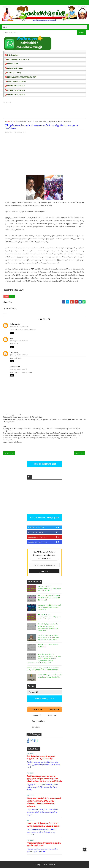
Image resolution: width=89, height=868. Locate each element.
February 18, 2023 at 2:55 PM (19, 355)
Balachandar (15, 324)
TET (12, 121)
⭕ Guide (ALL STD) (13, 73)
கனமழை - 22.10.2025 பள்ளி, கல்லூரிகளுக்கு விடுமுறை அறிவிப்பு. (50, 607)
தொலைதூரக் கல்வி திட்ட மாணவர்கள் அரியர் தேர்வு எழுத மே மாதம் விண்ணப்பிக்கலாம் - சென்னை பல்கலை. (44, 802)
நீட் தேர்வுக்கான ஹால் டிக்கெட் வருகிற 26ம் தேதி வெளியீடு (41, 757)
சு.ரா (12, 338)
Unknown (14, 352)
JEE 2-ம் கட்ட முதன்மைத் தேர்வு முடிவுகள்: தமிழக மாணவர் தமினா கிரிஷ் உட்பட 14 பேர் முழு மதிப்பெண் (44, 779)
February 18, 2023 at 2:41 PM (19, 341)
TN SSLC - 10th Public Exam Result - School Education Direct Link (49, 598)
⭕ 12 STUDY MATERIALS (15, 95)
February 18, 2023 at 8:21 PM (19, 369)
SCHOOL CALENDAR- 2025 (45, 464)
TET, (25, 132)
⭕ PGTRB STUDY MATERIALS (17, 60)
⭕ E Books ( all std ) (12, 55)
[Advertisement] (44, 111)
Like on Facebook (45, 532)
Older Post (80, 453)
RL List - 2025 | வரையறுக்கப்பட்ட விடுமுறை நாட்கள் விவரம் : (50, 588)
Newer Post (9, 453)
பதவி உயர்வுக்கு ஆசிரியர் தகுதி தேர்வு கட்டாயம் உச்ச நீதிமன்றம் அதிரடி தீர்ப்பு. (49, 637)
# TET (12, 296)
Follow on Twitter (45, 527)
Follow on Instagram (45, 542)
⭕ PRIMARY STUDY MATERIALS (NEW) (20, 77)
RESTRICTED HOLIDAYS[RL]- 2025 (44, 518)
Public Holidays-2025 (44, 699)
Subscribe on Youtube (45, 537)
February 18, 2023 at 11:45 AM (20, 326)
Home (7, 121)
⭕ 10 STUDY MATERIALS (15, 86)
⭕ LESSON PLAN (12, 64)
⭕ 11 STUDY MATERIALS (15, 90)
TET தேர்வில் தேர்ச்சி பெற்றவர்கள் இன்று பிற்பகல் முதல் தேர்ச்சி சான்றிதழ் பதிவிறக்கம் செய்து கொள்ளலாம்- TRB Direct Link (44, 659)
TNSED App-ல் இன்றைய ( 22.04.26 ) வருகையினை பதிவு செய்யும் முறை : (44, 825)
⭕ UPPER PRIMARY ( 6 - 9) (15, 82)
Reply (12, 333)
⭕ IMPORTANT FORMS (14, 68)
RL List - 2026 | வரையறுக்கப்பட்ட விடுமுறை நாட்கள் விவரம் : (50, 617)
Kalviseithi (51, 864)
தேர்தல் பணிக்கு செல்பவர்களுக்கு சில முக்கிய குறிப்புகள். (44, 844)
